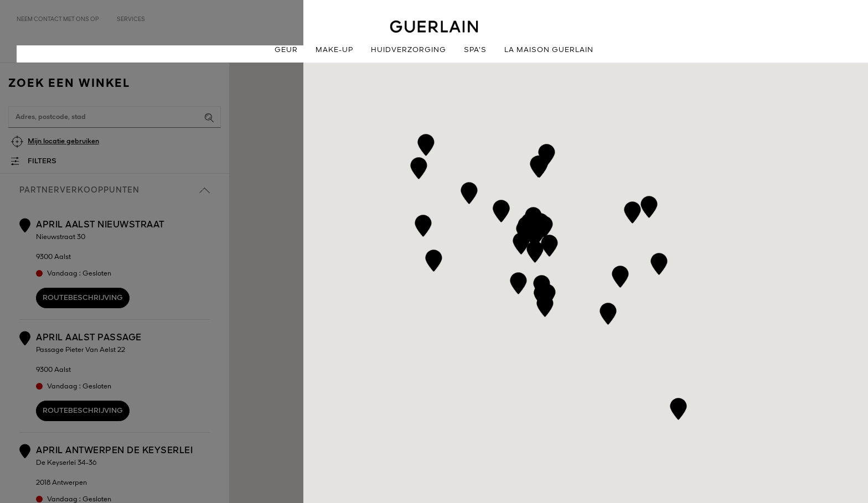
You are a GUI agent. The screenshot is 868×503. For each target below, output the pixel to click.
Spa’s (475, 50)
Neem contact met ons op (58, 19)
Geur (286, 50)
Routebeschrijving (83, 298)
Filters (42, 161)
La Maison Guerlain (549, 50)
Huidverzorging (409, 50)
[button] (518, 281)
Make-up (334, 50)
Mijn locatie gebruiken (63, 141)
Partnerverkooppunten (115, 190)
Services (131, 19)
